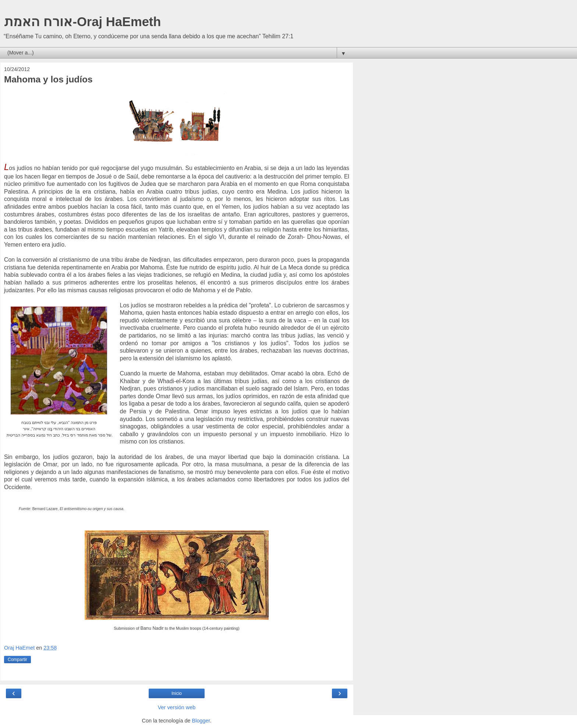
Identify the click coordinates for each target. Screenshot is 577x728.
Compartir (17, 660)
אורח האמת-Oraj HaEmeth (82, 22)
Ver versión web (177, 707)
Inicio (177, 693)
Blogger (201, 721)
